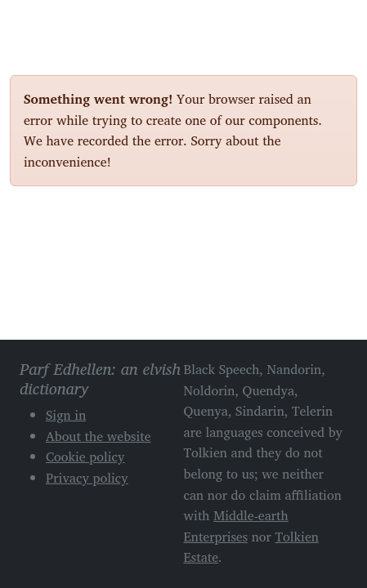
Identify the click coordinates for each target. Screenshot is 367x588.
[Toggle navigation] (338, 23)
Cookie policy (85, 457)
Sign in (66, 415)
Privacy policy (87, 478)
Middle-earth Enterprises (236, 526)
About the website (98, 436)
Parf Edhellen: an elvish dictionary (67, 24)
